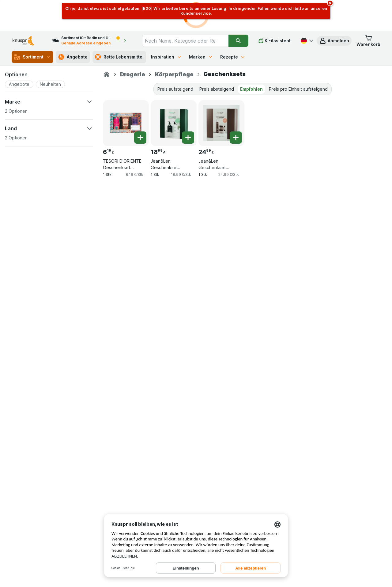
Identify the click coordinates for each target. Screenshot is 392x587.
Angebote (73, 57)
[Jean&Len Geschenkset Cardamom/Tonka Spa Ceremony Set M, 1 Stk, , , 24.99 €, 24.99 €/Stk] (221, 123)
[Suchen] (238, 41)
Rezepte (233, 57)
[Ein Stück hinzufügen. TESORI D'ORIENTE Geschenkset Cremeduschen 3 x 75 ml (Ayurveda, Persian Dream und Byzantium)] (140, 138)
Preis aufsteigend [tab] (175, 89)
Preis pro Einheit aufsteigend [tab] (298, 89)
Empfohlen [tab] (251, 89)
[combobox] (185, 41)
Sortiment (32, 57)
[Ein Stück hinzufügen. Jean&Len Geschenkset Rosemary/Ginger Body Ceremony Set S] (188, 138)
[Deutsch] (306, 41)
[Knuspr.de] (107, 74)
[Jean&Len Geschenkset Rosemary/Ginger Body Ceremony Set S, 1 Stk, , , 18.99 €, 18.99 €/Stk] (174, 123)
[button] (334, 41)
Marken (201, 57)
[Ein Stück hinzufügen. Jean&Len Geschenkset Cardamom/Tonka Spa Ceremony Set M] (236, 138)
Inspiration (166, 57)
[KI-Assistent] (275, 41)
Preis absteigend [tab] (217, 89)
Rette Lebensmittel (119, 57)
